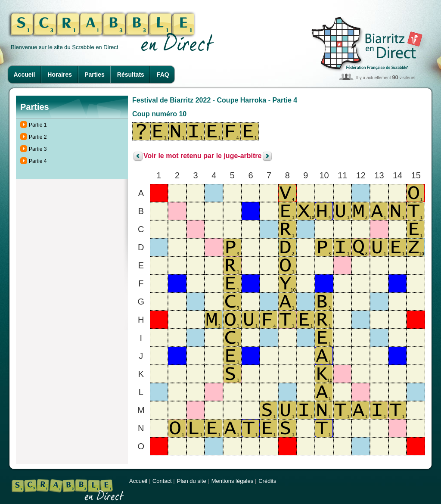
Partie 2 (38, 137)
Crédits (267, 481)
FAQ (163, 75)
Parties (95, 75)
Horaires (60, 75)
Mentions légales (233, 481)
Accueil (25, 75)
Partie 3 (38, 149)
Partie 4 (38, 161)
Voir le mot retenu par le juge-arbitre (202, 156)
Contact (162, 481)
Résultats (131, 75)
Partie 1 (38, 125)
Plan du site (192, 481)
